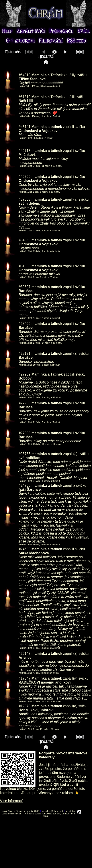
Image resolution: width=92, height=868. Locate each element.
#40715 (24, 151)
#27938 (24, 403)
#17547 (24, 678)
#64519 (24, 75)
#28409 (24, 324)
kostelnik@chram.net (53, 811)
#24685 (24, 549)
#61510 (24, 97)
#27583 (24, 433)
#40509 (24, 177)
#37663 (24, 199)
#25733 (24, 454)
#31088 (24, 266)
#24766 (24, 485)
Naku (11, 811)
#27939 (24, 374)
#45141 (24, 127)
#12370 (24, 706)
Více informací (11, 801)
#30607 (24, 287)
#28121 (24, 354)
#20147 (24, 654)
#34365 (24, 240)
